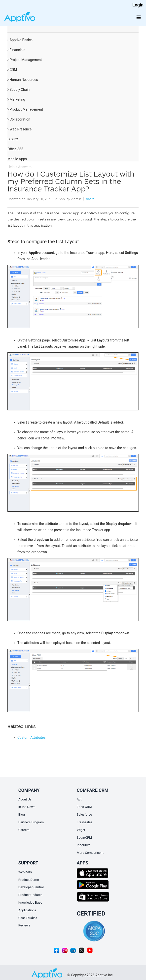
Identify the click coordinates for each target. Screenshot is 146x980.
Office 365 (15, 149)
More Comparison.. (91, 853)
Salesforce (84, 814)
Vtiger (81, 830)
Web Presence (19, 129)
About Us (25, 799)
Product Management (25, 109)
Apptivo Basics (20, 40)
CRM (12, 70)
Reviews (24, 925)
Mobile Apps (17, 159)
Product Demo (29, 880)
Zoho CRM (84, 807)
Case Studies (28, 918)
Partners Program (31, 822)
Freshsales (85, 822)
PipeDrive (84, 845)
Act (79, 799)
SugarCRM (84, 838)
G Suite (13, 139)
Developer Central (31, 887)
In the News (27, 807)
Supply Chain (18, 90)
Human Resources (23, 80)
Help (11, 167)
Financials (16, 50)
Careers (24, 830)
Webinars (25, 872)
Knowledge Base (30, 903)
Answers (25, 167)
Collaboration (19, 119)
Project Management (25, 60)
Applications (27, 910)
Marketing (16, 99)
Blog (22, 814)
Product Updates (30, 895)
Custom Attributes (31, 737)
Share (90, 199)
